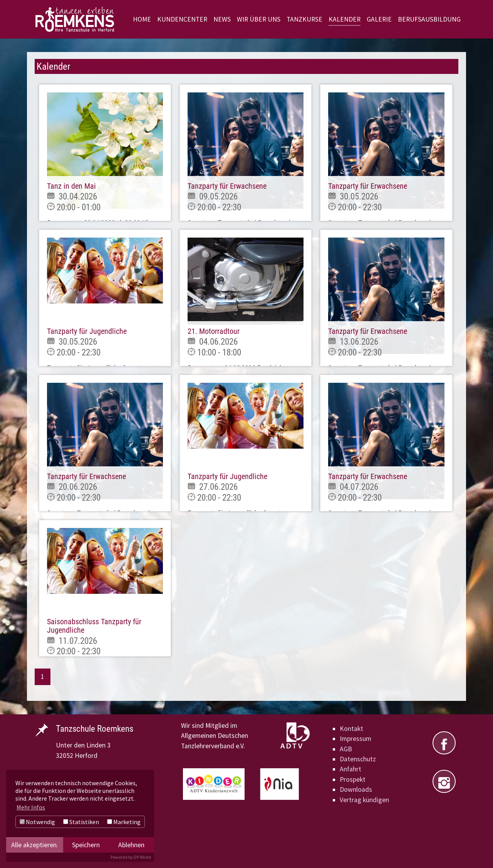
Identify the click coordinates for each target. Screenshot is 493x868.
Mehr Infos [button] (31, 807)
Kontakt (351, 729)
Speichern (86, 845)
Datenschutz (358, 759)
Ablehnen (131, 845)
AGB (346, 749)
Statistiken (81, 822)
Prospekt (353, 779)
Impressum (355, 739)
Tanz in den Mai (71, 186)
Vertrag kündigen (364, 800)
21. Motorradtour (214, 331)
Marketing (124, 822)
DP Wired (142, 857)
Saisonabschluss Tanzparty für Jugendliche (94, 626)
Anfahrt (350, 769)
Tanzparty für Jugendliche (87, 331)
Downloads (356, 789)
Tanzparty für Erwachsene (227, 186)
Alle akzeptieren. (35, 845)
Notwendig (37, 822)
